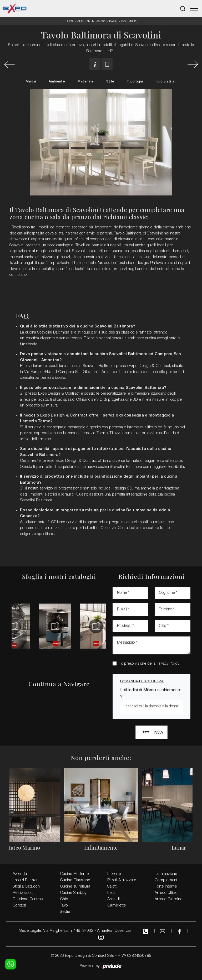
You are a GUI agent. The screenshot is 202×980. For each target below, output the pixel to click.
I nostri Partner (25, 880)
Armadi (114, 899)
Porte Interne (166, 886)
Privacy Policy (168, 664)
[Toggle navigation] (194, 8)
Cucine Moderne (74, 874)
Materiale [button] (86, 82)
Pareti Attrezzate (122, 880)
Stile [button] (110, 82)
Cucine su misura (75, 886)
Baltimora (129, 21)
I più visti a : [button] (166, 82)
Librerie (114, 874)
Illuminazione (166, 874)
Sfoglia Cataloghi (27, 886)
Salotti (112, 886)
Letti (111, 893)
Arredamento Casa (91, 21)
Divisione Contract (28, 899)
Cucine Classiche (75, 880)
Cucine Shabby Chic (73, 896)
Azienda (20, 874)
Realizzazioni (24, 893)
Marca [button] (31, 82)
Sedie (65, 912)
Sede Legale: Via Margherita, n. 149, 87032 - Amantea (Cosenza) (75, 931)
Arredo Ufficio (166, 893)
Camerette (117, 905)
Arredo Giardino (168, 899)
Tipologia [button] (135, 82)
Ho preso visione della (149, 664)
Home (70, 21)
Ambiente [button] (57, 82)
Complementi (166, 880)
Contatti (19, 905)
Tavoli (113, 21)
